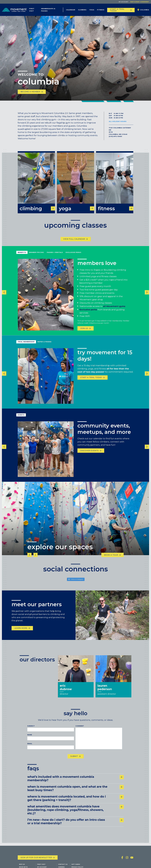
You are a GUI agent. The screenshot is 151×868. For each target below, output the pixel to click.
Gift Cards (76, 865)
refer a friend (44, 345)
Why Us (22, 865)
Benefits (22, 256)
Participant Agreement (140, 2)
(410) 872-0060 (115, 136)
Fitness (101, 10)
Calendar (71, 10)
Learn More (21, 632)
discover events (89, 454)
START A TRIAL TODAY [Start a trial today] (117, 10)
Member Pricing (36, 256)
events (21, 419)
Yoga (92, 10)
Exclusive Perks (73, 256)
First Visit (32, 10)
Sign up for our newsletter (36, 858)
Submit (74, 760)
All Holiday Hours (118, 121)
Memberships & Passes (48, 10)
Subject (31, 730)
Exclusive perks (88, 313)
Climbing (82, 10)
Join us (84, 332)
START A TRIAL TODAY (91, 381)
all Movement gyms (114, 310)
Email (30, 747)
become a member (30, 92)
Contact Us (63, 865)
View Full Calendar (74, 243)
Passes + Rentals (55, 256)
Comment (80, 730)
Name (30, 739)
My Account (124, 2)
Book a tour (111, 559)
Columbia (145, 10)
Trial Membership (26, 345)
